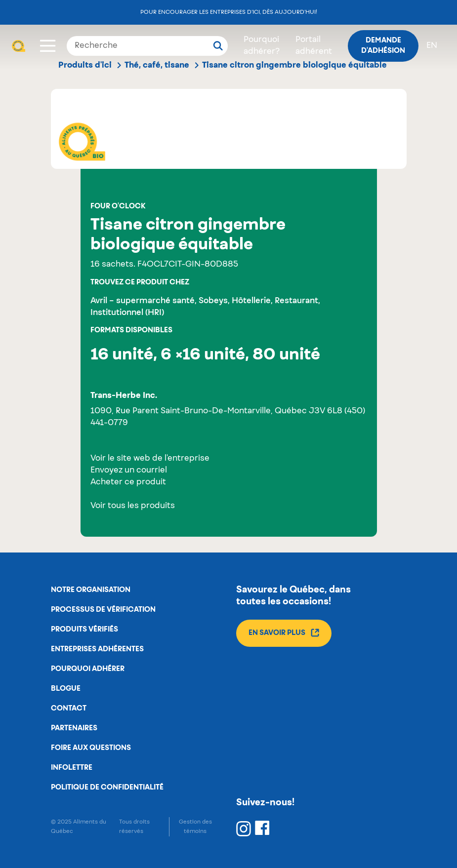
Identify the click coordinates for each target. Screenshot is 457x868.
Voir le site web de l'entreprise (150, 459)
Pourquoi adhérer (88, 669)
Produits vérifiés (84, 630)
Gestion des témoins (195, 827)
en (432, 46)
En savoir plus (284, 633)
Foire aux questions (91, 748)
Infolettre (72, 768)
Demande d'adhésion (383, 46)
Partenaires (74, 728)
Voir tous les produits (133, 506)
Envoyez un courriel (129, 471)
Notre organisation (91, 590)
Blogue (66, 689)
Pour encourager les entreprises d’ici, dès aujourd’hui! (229, 12)
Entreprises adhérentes (97, 649)
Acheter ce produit (128, 482)
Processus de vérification (103, 610)
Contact (69, 709)
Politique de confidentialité (107, 788)
